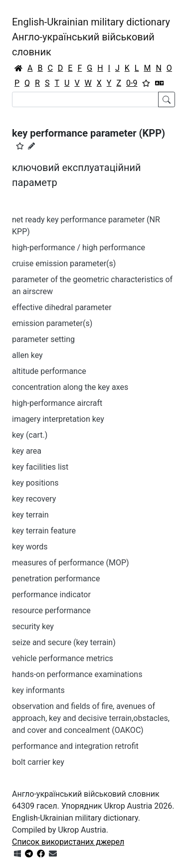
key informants (38, 690)
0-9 (132, 83)
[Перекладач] (160, 83)
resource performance (51, 610)
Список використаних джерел (68, 842)
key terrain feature (44, 531)
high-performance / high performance (79, 248)
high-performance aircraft (57, 403)
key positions (35, 483)
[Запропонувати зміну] (31, 146)
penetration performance (56, 579)
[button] (20, 146)
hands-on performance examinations (77, 674)
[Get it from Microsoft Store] (17, 854)
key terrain (30, 515)
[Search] (85, 99)
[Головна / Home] (18, 68)
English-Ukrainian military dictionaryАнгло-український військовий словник (91, 37)
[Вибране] (146, 83)
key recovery (34, 499)
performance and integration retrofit (75, 746)
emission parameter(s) (52, 323)
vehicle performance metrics (63, 658)
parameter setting (43, 339)
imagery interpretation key (58, 419)
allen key (27, 355)
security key (33, 626)
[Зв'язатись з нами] (53, 854)
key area (27, 451)
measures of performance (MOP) (71, 563)
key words (30, 547)
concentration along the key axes (70, 387)
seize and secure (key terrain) (64, 642)
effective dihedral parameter (62, 307)
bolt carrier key (38, 762)
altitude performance (49, 371)
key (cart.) (30, 435)
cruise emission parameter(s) (64, 263)
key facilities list (40, 467)
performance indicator (51, 595)
